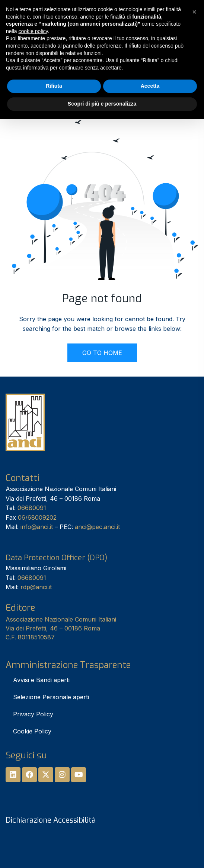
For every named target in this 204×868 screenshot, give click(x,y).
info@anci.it (37, 527)
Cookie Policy (32, 731)
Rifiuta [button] (54, 86)
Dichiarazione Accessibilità (51, 820)
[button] (194, 12)
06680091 (32, 508)
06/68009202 (37, 517)
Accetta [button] (150, 86)
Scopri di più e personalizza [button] (102, 104)
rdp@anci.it (36, 587)
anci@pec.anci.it (97, 527)
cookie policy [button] (33, 31)
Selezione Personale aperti (51, 697)
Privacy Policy (33, 714)
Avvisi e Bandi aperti (41, 680)
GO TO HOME (102, 353)
